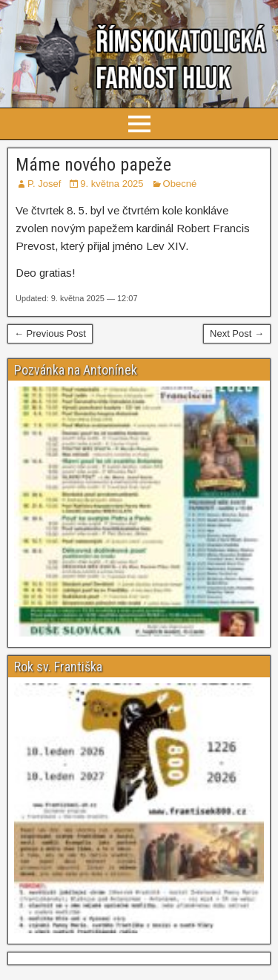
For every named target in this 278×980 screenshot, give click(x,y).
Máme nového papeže (93, 165)
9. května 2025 (112, 184)
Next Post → (237, 333)
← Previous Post (50, 333)
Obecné (180, 184)
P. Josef (44, 184)
